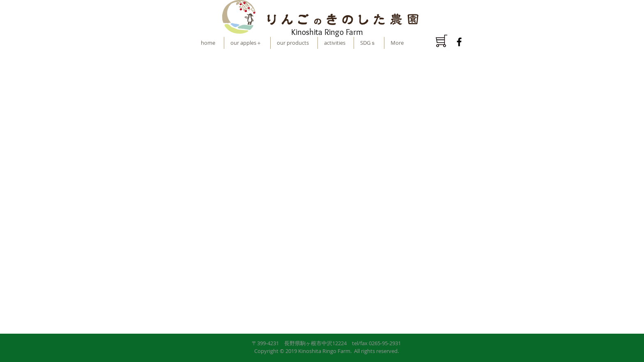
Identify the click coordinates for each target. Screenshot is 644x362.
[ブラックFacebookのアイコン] (459, 42)
